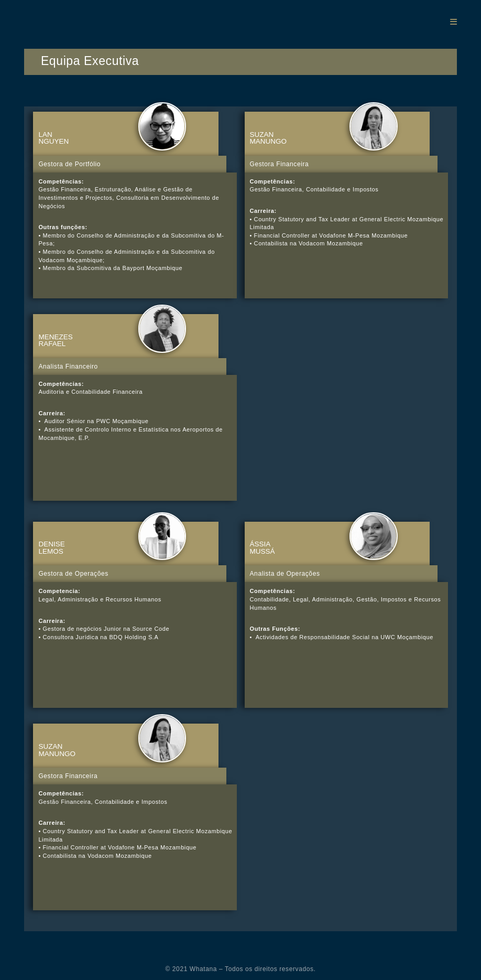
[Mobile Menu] (453, 22)
